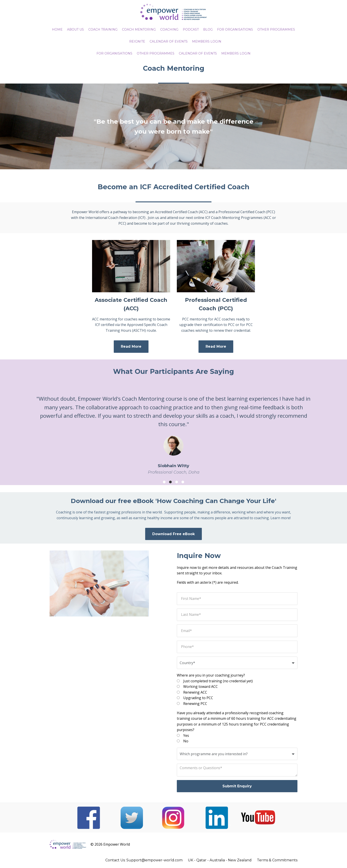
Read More (131, 346)
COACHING (169, 29)
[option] (173, 431)
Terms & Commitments (277, 860)
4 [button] (183, 482)
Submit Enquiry (237, 786)
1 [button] (164, 482)
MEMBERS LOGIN (207, 41)
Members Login (236, 53)
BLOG (208, 29)
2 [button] (170, 482)
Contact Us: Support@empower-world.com (144, 860)
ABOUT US (75, 29)
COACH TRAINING (103, 29)
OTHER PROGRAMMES (276, 29)
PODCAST (191, 29)
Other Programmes (156, 53)
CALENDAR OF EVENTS (169, 41)
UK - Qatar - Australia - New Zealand (220, 860)
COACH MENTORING (139, 29)
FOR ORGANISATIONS (235, 29)
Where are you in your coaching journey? (211, 675)
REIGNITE (137, 41)
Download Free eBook (173, 534)
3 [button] (177, 482)
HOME (57, 29)
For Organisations (114, 53)
